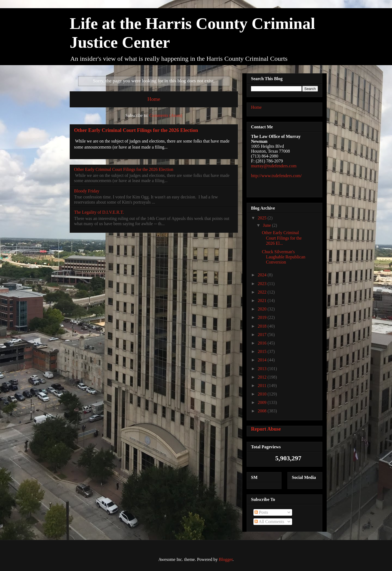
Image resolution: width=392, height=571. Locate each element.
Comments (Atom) (166, 115)
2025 (263, 218)
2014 (263, 360)
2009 (263, 402)
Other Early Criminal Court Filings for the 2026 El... (282, 238)
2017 (263, 335)
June (267, 225)
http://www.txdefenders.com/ (276, 176)
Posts (261, 512)
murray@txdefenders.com (274, 166)
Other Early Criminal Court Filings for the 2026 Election (136, 130)
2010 (263, 394)
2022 (263, 292)
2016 (263, 343)
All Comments (269, 522)
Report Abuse (266, 429)
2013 (263, 369)
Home (154, 99)
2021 (263, 300)
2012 (263, 377)
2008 (263, 411)
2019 (263, 317)
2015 (263, 351)
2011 (263, 386)
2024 (263, 275)
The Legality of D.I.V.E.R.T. (99, 212)
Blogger (226, 559)
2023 (263, 284)
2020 (263, 309)
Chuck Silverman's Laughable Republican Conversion (284, 257)
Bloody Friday (87, 191)
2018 (263, 326)
